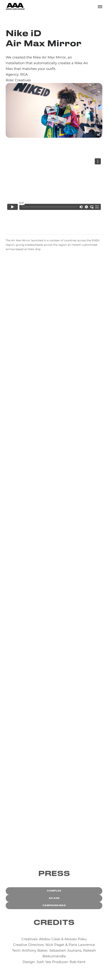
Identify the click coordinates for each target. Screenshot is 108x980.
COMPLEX (54, 891)
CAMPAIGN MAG (54, 905)
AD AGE (54, 898)
